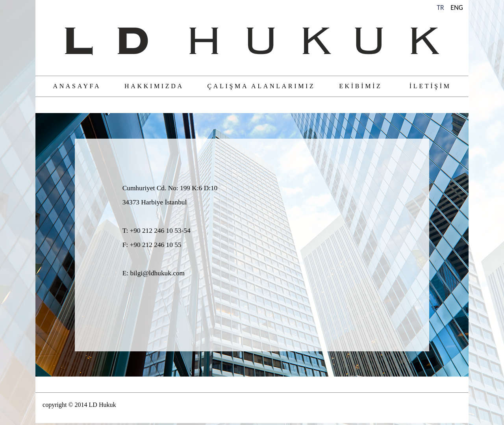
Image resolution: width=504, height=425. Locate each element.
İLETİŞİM (430, 86)
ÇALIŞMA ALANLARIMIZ (261, 86)
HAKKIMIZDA (154, 86)
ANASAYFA (77, 86)
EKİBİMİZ (360, 86)
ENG (457, 7)
